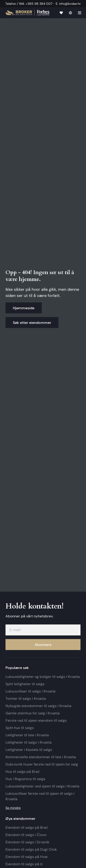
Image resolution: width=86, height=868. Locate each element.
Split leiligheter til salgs (25, 684)
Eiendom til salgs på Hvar (27, 857)
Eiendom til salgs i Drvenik (27, 842)
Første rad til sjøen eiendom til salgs (36, 720)
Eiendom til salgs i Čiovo (26, 835)
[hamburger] (80, 13)
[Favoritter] (61, 13)
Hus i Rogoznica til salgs (25, 779)
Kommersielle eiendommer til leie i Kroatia (41, 757)
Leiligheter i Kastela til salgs (29, 750)
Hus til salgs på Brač (23, 772)
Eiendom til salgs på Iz (24, 864)
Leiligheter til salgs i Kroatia (29, 742)
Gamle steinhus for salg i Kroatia (33, 713)
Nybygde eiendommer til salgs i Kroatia (38, 706)
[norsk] (70, 13)
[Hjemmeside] (27, 13)
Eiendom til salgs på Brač (27, 827)
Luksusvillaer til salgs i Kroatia (31, 691)
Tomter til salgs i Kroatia (26, 699)
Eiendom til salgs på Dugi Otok (31, 849)
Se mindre (13, 808)
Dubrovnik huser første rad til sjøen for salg (42, 764)
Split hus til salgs (20, 728)
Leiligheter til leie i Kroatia (27, 735)
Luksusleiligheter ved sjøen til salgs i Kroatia (42, 786)
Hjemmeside (24, 308)
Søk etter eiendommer (32, 323)
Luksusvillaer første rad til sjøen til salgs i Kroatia (40, 796)
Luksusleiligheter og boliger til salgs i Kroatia (43, 677)
